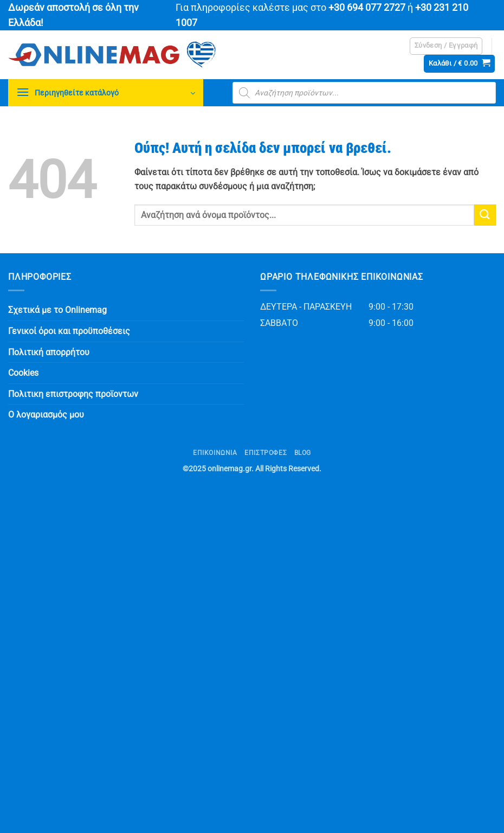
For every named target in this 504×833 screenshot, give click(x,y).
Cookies (23, 373)
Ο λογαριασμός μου (46, 415)
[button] (446, 46)
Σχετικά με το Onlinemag (57, 310)
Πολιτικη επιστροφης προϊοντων (73, 394)
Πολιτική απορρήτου (49, 352)
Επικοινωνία (215, 453)
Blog (303, 453)
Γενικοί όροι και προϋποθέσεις (69, 331)
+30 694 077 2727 (367, 8)
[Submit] (485, 215)
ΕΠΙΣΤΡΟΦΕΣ (266, 453)
